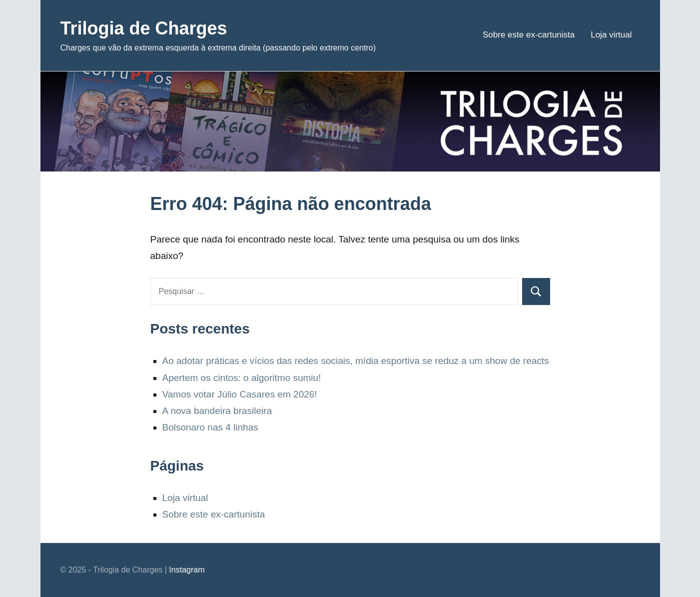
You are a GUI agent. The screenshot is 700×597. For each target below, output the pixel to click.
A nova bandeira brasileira (217, 411)
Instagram (187, 570)
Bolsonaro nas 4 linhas (210, 427)
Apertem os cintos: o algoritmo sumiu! (242, 378)
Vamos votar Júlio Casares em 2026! (240, 394)
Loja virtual (611, 35)
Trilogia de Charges (144, 28)
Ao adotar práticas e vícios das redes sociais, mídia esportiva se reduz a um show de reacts (356, 361)
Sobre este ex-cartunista (529, 35)
